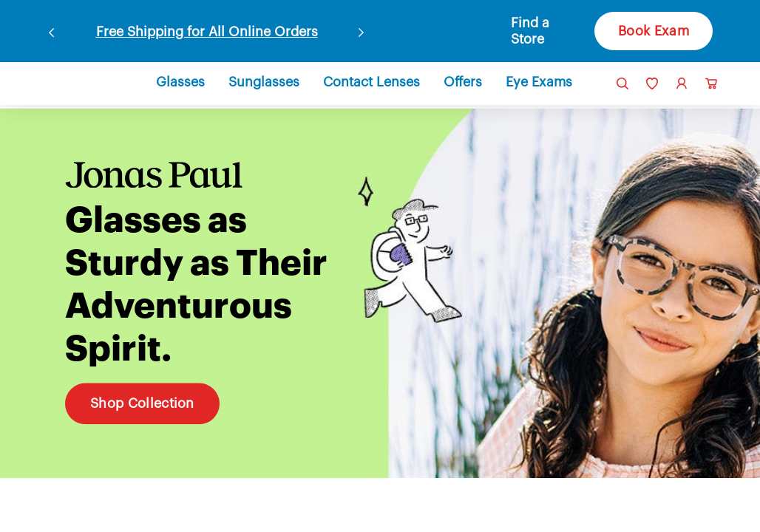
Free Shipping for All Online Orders (207, 31)
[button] (540, 31)
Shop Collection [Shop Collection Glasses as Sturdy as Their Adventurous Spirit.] (143, 400)
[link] (71, 82)
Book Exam (652, 31)
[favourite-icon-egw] (652, 83)
